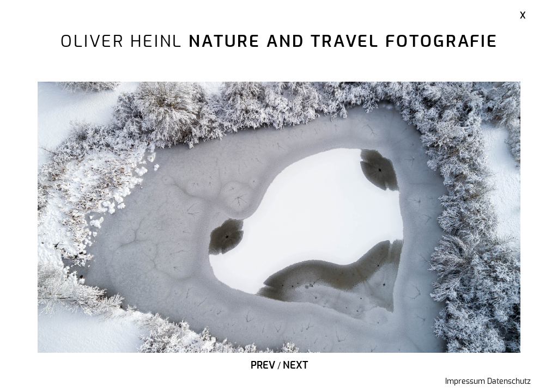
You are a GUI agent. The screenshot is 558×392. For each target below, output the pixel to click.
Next (295, 366)
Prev (263, 366)
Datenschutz (509, 382)
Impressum (465, 382)
